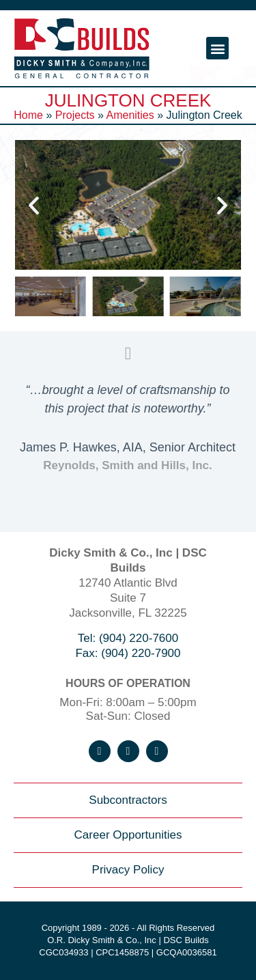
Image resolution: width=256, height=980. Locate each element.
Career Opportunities (128, 835)
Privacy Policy (128, 870)
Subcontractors (128, 800)
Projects (75, 115)
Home (28, 115)
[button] (217, 48)
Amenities (130, 115)
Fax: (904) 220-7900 (128, 653)
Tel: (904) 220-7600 (128, 638)
